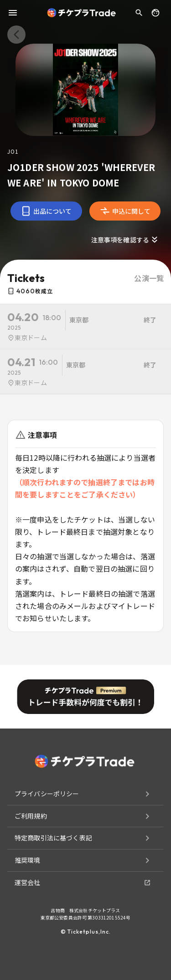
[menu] (13, 13)
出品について (46, 211)
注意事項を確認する (126, 240)
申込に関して (125, 211)
